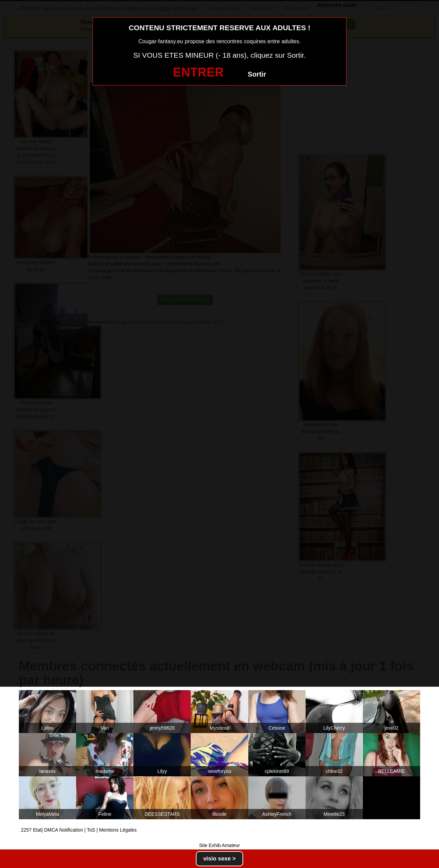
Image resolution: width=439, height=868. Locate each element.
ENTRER (198, 72)
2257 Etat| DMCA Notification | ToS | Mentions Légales (79, 830)
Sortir (257, 74)
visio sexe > (220, 859)
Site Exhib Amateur (219, 845)
